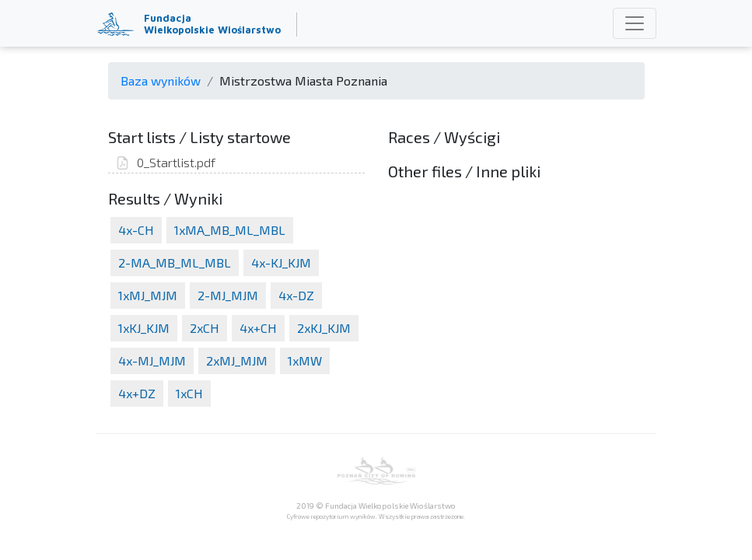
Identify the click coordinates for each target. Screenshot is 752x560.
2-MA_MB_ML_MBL (175, 262)
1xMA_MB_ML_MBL (230, 230)
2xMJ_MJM (237, 360)
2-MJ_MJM (228, 295)
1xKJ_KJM (144, 328)
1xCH (189, 393)
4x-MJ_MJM (152, 360)
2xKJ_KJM (324, 328)
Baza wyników (161, 80)
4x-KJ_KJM (281, 262)
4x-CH (136, 230)
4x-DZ (296, 295)
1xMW (305, 360)
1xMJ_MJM (148, 295)
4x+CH (258, 328)
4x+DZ (137, 393)
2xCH (205, 328)
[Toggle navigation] (635, 23)
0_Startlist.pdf (166, 162)
